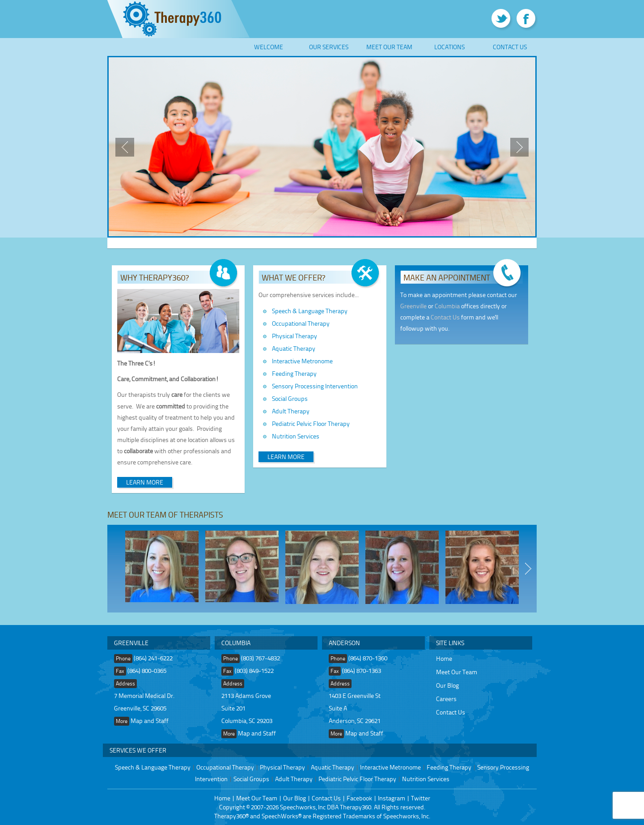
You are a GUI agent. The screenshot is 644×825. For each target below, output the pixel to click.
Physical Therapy (294, 336)
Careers (446, 699)
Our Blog (447, 685)
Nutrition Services (296, 436)
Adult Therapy (291, 411)
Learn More (145, 482)
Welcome (269, 47)
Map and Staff (150, 721)
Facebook (359, 798)
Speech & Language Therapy (310, 311)
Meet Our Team (389, 47)
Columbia (447, 306)
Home (444, 658)
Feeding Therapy (294, 373)
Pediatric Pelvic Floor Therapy (311, 423)
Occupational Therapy (301, 323)
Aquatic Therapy (294, 348)
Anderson (344, 643)
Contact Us (510, 47)
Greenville (413, 306)
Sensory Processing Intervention (315, 386)
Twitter (421, 798)
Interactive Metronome (302, 361)
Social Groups (290, 398)
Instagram (392, 798)
